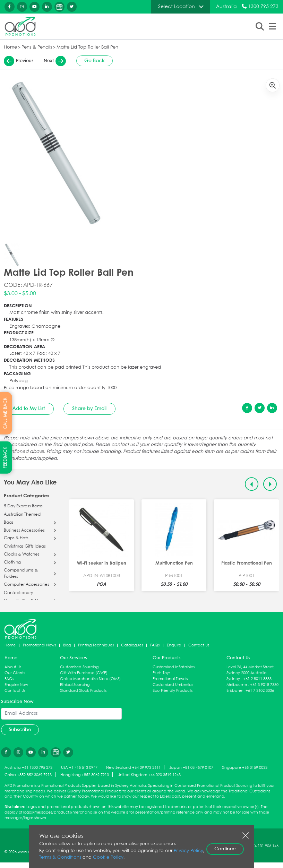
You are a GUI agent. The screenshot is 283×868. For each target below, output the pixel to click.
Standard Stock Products (83, 691)
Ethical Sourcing (75, 685)
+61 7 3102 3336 (260, 691)
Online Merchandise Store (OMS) (90, 679)
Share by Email (89, 409)
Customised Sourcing (79, 667)
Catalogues (132, 645)
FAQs (155, 645)
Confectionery (18, 593)
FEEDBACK (5, 458)
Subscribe (20, 730)
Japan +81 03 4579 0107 (191, 768)
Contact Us (199, 645)
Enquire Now (16, 685)
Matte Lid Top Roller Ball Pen (87, 47)
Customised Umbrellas (173, 685)
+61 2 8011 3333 (257, 679)
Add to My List (29, 409)
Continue (225, 849)
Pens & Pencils (37, 47)
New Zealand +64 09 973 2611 (133, 768)
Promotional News (39, 645)
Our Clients (15, 673)
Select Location (177, 7)
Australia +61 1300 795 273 (28, 768)
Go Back (95, 61)
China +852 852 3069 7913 (28, 775)
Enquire (174, 645)
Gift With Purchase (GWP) (84, 673)
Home (10, 47)
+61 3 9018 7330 (264, 685)
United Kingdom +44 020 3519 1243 (149, 775)
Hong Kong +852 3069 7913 (85, 775)
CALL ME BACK (5, 413)
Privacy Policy (188, 851)
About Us (13, 667)
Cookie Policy (108, 857)
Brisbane (234, 691)
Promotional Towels (170, 679)
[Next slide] (270, 484)
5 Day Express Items (23, 506)
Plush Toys (161, 673)
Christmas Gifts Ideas (25, 547)
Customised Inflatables (174, 667)
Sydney (233, 679)
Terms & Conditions (60, 857)
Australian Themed (22, 515)
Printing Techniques (96, 645)
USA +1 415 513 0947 (79, 768)
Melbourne (237, 685)
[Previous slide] (252, 484)
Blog (67, 645)
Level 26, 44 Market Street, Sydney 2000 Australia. (251, 670)
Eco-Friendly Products (173, 691)
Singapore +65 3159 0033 (245, 768)
